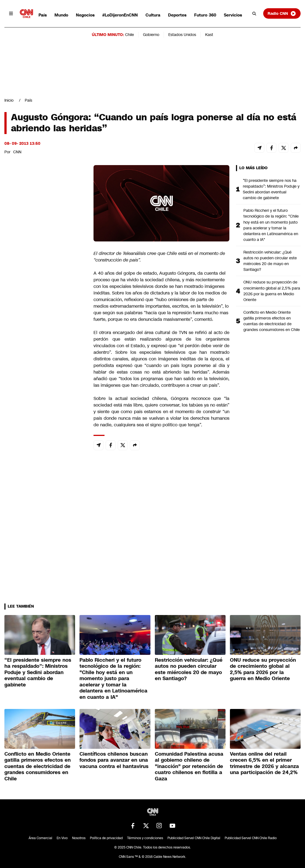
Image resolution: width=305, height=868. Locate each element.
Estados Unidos (182, 35)
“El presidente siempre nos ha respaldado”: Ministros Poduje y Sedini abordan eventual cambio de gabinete (271, 189)
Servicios (233, 15)
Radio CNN (282, 13)
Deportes (177, 15)
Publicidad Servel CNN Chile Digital (194, 838)
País (43, 15)
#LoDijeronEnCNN (120, 15)
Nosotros (79, 838)
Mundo (61, 15)
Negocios (85, 15)
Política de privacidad (106, 838)
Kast (209, 35)
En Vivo (62, 838)
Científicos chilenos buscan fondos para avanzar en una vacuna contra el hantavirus (114, 760)
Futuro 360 (205, 15)
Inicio (9, 100)
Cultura (153, 15)
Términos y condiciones (145, 838)
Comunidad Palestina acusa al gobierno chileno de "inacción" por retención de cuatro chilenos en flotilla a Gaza (189, 766)
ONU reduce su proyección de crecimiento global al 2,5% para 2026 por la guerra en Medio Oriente (272, 291)
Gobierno (151, 35)
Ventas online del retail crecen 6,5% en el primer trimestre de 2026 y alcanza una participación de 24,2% (264, 763)
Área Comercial (40, 838)
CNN (17, 152)
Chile (130, 35)
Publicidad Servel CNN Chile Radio (251, 838)
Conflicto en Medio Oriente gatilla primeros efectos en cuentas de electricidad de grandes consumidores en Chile (272, 321)
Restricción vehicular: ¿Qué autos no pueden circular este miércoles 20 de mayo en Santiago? (270, 261)
